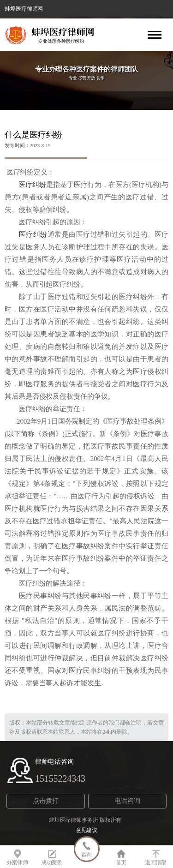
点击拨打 (46, 801)
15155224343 (60, 778)
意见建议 (87, 830)
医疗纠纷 (29, 185)
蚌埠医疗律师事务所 (74, 820)
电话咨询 (127, 801)
